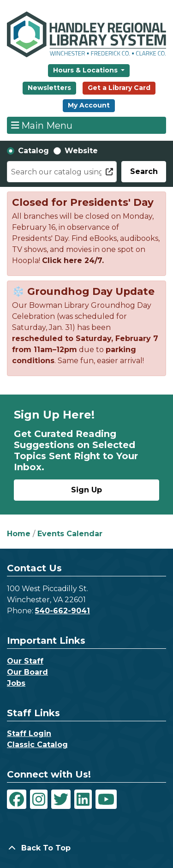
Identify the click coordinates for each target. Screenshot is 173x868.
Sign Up (86, 490)
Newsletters (49, 88)
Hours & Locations (86, 70)
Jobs (16, 683)
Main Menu (42, 125)
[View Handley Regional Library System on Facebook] (17, 799)
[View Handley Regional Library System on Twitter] (61, 799)
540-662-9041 (63, 611)
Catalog (33, 151)
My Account (89, 105)
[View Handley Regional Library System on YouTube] (106, 799)
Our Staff (25, 661)
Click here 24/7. (73, 260)
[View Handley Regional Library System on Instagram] (39, 799)
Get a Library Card (119, 88)
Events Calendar (70, 534)
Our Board (27, 672)
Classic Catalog (37, 745)
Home (19, 534)
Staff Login (29, 733)
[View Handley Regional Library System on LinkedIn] (83, 799)
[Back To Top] (86, 848)
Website (81, 151)
